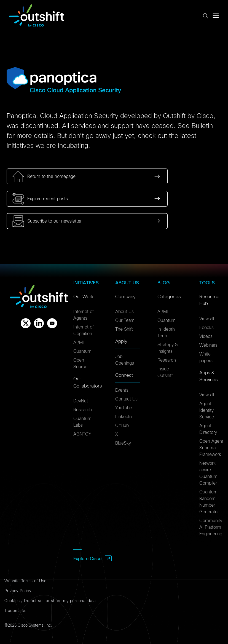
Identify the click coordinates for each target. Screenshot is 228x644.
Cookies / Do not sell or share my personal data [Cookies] (50, 601)
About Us (124, 312)
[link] (87, 176)
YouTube (124, 408)
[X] (26, 323)
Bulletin (202, 126)
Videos (206, 336)
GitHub (122, 426)
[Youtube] (52, 323)
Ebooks (206, 328)
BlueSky (123, 443)
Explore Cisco (87, 559)
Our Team (125, 320)
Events (122, 390)
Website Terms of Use (26, 581)
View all (207, 319)
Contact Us (126, 399)
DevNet (81, 401)
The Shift (124, 329)
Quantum (82, 351)
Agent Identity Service (207, 410)
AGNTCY (82, 434)
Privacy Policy (18, 591)
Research (83, 410)
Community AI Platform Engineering (211, 527)
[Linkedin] (39, 323)
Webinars (208, 345)
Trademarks (15, 611)
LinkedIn (124, 417)
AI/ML (79, 343)
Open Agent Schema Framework (211, 448)
